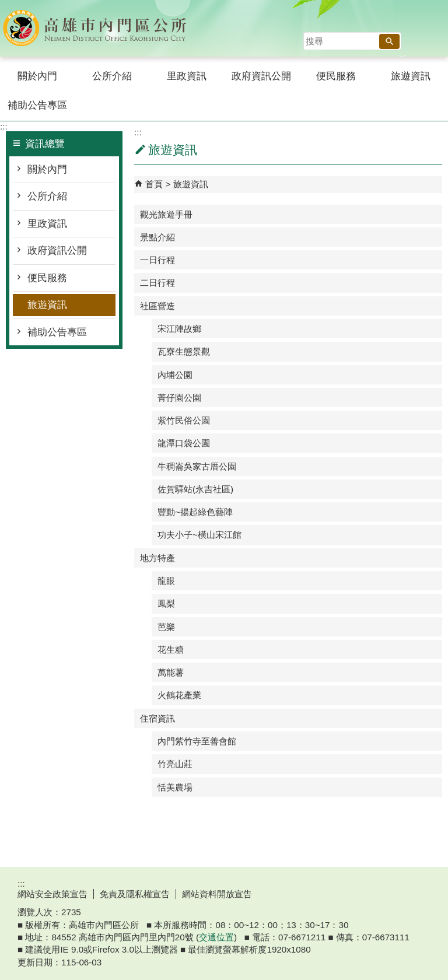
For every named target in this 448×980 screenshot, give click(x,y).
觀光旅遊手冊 (166, 214)
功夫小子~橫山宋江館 (199, 535)
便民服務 (336, 76)
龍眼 (166, 581)
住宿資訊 (157, 718)
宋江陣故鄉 (179, 329)
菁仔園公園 (179, 398)
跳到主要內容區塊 (6, 6)
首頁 (154, 184)
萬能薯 (171, 672)
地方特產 (157, 558)
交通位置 (216, 937)
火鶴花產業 (179, 695)
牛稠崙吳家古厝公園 (197, 466)
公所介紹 (112, 76)
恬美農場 (175, 787)
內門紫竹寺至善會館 (197, 741)
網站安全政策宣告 (52, 894)
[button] (389, 41)
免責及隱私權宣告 (135, 894)
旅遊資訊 (411, 76)
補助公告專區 (37, 105)
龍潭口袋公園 (184, 443)
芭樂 (166, 627)
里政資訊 (187, 76)
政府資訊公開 (261, 76)
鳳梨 (166, 603)
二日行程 (157, 283)
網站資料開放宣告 (217, 894)
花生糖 (171, 650)
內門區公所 (99, 28)
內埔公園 (175, 375)
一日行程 (157, 260)
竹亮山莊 (175, 764)
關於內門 (37, 76)
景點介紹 (157, 237)
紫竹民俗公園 (184, 420)
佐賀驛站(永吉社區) (195, 489)
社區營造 (157, 306)
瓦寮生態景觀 (184, 351)
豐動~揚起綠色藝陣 (195, 512)
